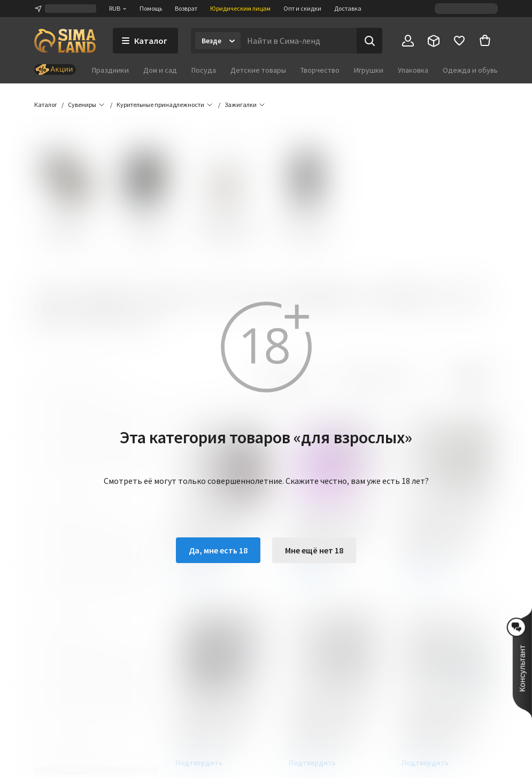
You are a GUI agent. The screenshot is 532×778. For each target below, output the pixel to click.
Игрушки (369, 70)
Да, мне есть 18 (218, 550)
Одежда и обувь (470, 70)
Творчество (320, 70)
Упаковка (413, 70)
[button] (241, 105)
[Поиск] (369, 41)
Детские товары (258, 70)
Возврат (186, 8)
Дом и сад (160, 70)
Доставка (348, 8)
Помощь (151, 8)
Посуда (204, 70)
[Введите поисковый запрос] (299, 41)
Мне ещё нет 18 (314, 550)
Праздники (110, 70)
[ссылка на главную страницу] (65, 41)
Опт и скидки (302, 8)
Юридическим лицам (240, 8)
